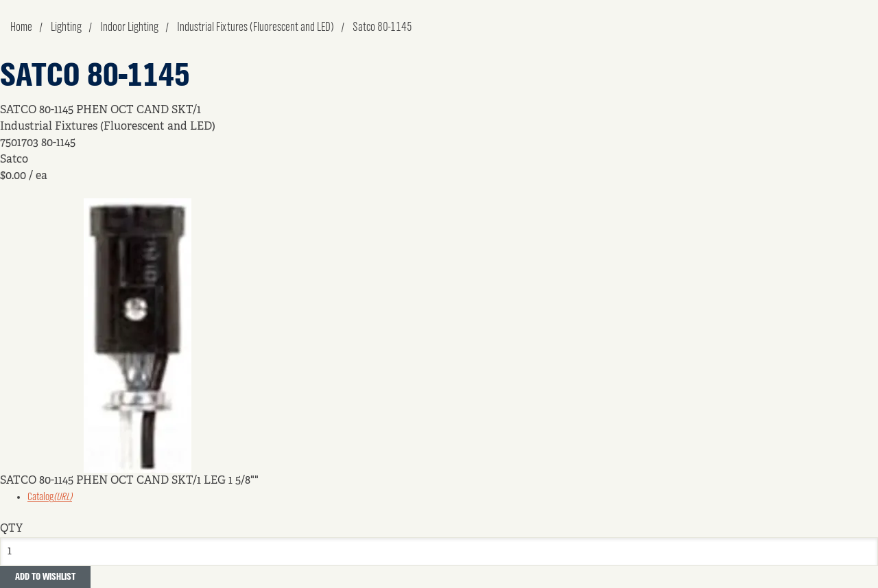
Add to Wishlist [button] (45, 577)
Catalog (50, 497)
